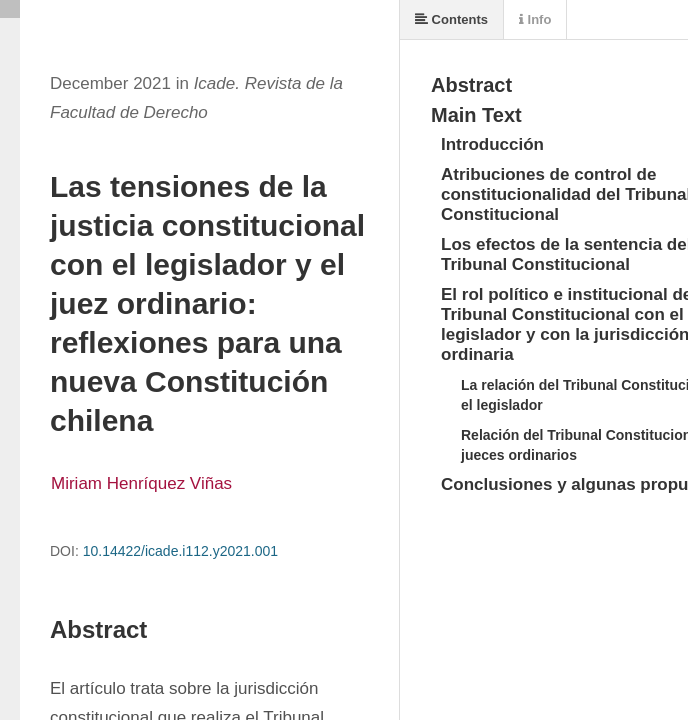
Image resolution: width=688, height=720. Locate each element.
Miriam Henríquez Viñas (141, 483)
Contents (451, 19)
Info (535, 19)
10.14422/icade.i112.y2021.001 (180, 551)
